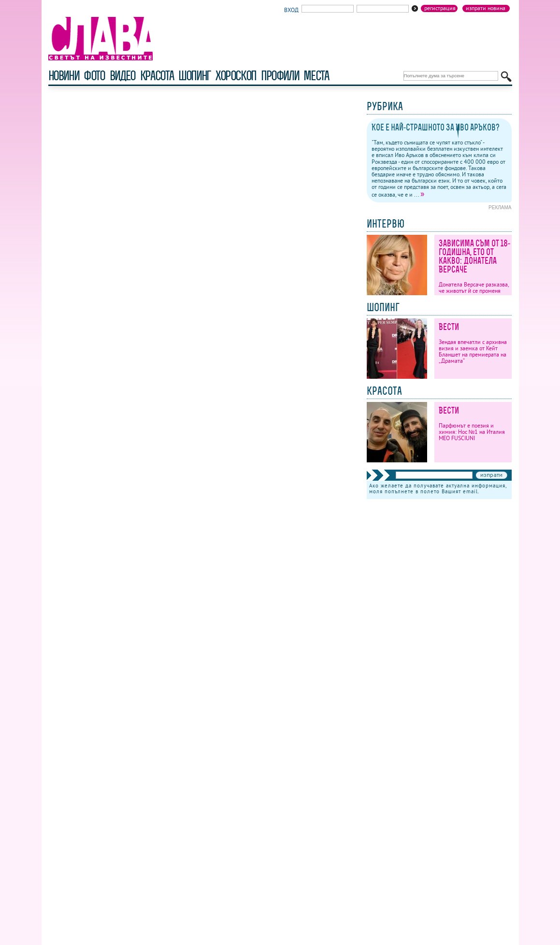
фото (94, 76)
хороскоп (236, 76)
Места (316, 76)
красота (157, 76)
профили (280, 76)
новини (64, 76)
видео (122, 76)
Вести (449, 327)
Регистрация (440, 8)
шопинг (194, 76)
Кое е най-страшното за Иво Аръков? (436, 127)
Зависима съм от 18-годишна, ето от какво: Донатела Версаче (475, 256)
